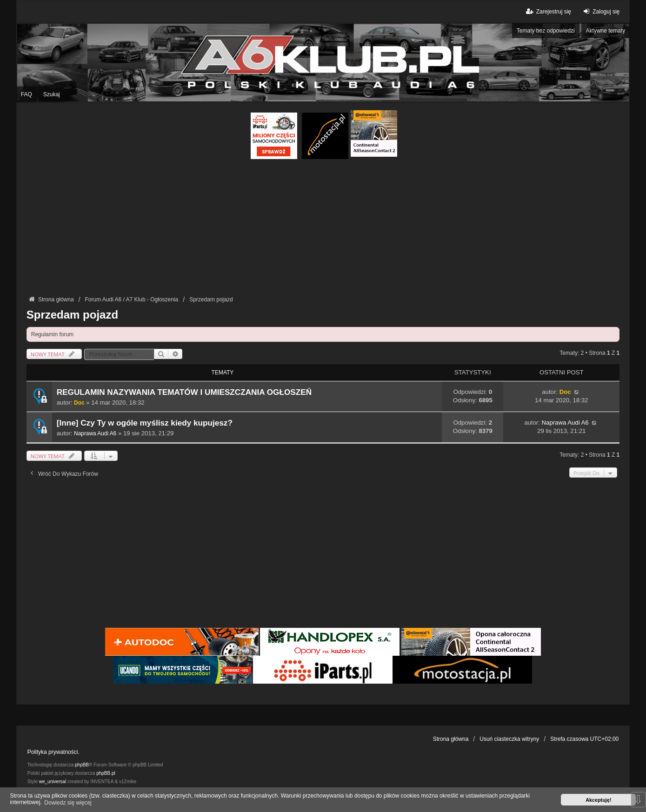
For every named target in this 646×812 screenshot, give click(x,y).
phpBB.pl (106, 773)
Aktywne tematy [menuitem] (606, 31)
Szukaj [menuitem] (52, 94)
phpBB (82, 765)
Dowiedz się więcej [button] (68, 803)
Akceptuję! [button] (598, 800)
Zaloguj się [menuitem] (600, 11)
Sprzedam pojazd (72, 315)
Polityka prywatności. (53, 752)
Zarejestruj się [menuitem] (548, 11)
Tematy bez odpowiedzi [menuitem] (546, 31)
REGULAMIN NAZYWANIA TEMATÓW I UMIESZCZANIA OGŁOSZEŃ (184, 392)
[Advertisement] (323, 229)
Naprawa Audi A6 (95, 433)
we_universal (53, 782)
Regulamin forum (52, 334)
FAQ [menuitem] (27, 94)
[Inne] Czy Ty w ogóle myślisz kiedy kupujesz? (145, 423)
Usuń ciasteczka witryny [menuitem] (509, 739)
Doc (79, 403)
